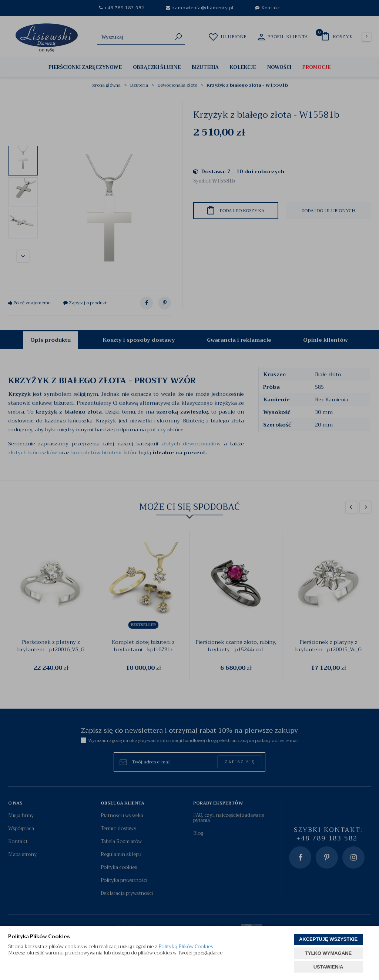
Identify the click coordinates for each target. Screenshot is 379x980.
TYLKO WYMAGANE (328, 953)
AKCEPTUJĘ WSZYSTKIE (328, 939)
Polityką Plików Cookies (186, 946)
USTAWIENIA (328, 967)
